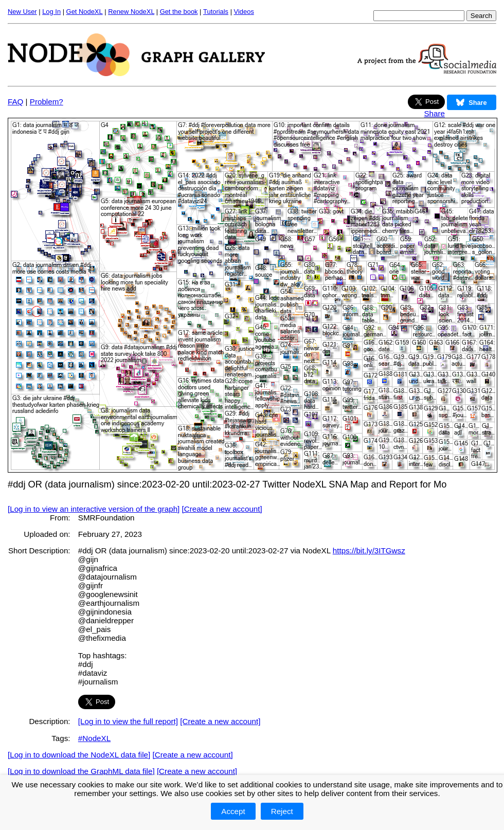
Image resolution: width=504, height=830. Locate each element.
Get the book (179, 12)
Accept (233, 811)
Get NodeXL (85, 12)
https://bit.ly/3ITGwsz (369, 551)
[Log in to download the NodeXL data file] (79, 755)
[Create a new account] (222, 509)
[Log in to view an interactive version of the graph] (94, 509)
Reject (282, 811)
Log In (51, 12)
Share (434, 113)
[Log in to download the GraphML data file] (81, 771)
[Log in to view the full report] (128, 721)
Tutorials (216, 12)
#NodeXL (94, 738)
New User (22, 12)
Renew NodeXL (131, 12)
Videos (244, 12)
